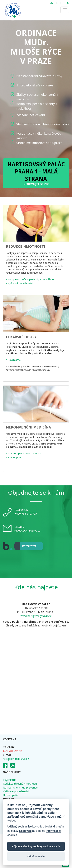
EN (57, 3)
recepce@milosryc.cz (27, 530)
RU (67, 3)
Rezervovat (25, 546)
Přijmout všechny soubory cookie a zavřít (36, 846)
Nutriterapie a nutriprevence (20, 787)
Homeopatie (11, 795)
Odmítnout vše (36, 856)
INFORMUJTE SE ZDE (36, 173)
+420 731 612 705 (26, 513)
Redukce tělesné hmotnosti (20, 784)
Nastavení (25, 831)
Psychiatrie (10, 780)
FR (62, 3)
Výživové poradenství (16, 791)
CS (51, 3)
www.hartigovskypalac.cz (36, 616)
